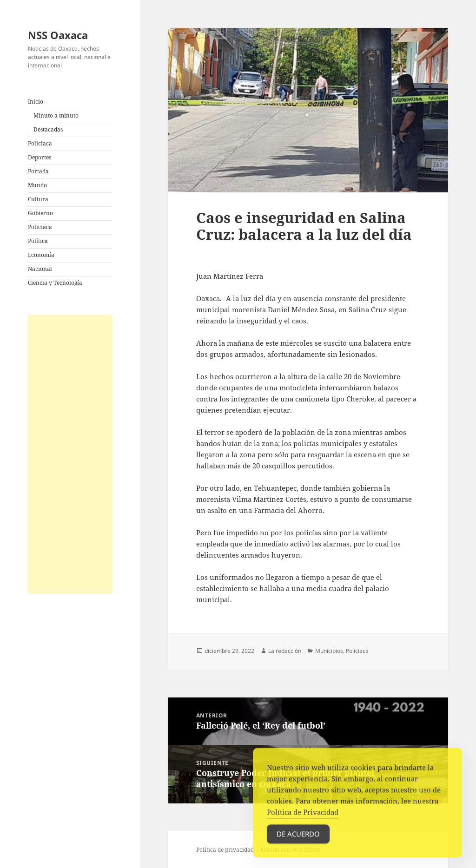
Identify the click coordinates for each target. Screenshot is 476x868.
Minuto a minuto (56, 115)
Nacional (40, 269)
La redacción (285, 651)
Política (38, 241)
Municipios (329, 651)
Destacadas (48, 129)
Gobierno (40, 213)
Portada (38, 171)
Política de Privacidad (303, 820)
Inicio (36, 102)
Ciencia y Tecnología (55, 283)
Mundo (37, 185)
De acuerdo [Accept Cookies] (298, 842)
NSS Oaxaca (58, 35)
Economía (41, 255)
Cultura (38, 199)
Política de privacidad (225, 850)
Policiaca (40, 143)
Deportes (40, 157)
